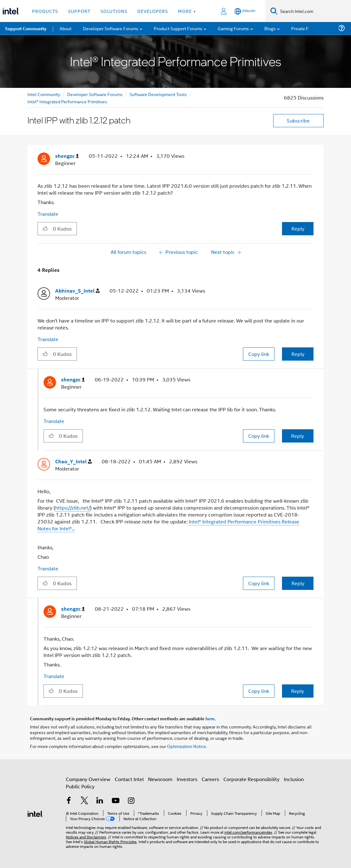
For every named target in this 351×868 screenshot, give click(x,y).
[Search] (274, 11)
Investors (187, 779)
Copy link (259, 354)
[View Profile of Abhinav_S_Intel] (77, 291)
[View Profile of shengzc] (67, 156)
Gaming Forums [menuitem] (233, 28)
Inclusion (294, 779)
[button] (45, 228)
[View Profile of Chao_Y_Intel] (73, 462)
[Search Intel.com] (314, 11)
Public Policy (80, 786)
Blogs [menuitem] (270, 28)
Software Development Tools (158, 94)
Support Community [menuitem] (26, 28)
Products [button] (45, 11)
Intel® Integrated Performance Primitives (67, 101)
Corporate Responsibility (251, 779)
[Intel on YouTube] (116, 801)
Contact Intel (129, 779)
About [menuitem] (66, 28)
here (210, 718)
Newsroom (160, 779)
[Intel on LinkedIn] (100, 801)
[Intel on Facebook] (69, 801)
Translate (48, 214)
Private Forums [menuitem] (306, 28)
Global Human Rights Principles (110, 841)
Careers (210, 779)
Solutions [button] (114, 11)
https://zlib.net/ (73, 508)
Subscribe (298, 120)
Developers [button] (153, 11)
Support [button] (79, 11)
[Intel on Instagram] (131, 801)
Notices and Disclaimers (86, 837)
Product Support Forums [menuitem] (178, 28)
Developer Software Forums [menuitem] (111, 28)
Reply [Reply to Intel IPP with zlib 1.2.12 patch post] (298, 228)
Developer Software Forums (95, 94)
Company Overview (88, 779)
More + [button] (187, 11)
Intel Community (44, 94)
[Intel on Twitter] (84, 801)
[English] (245, 11)
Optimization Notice (187, 746)
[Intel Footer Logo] (35, 813)
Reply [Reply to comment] (298, 354)
